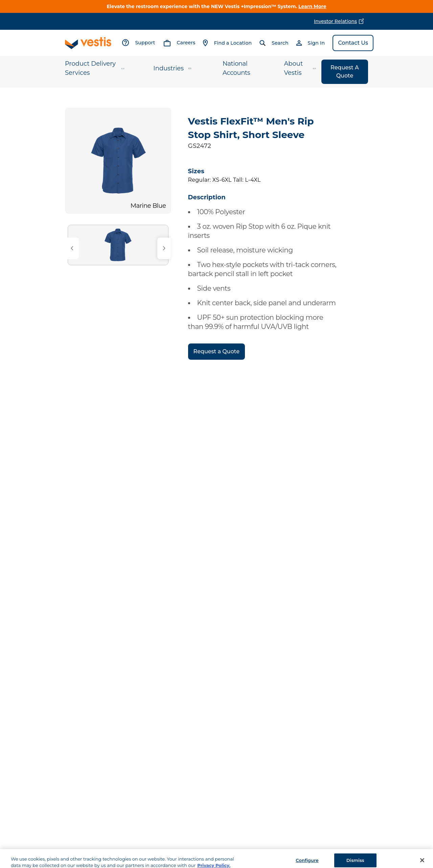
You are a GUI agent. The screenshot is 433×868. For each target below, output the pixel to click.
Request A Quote (345, 72)
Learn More (312, 6)
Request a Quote (216, 351)
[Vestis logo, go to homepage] (88, 43)
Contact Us (353, 43)
